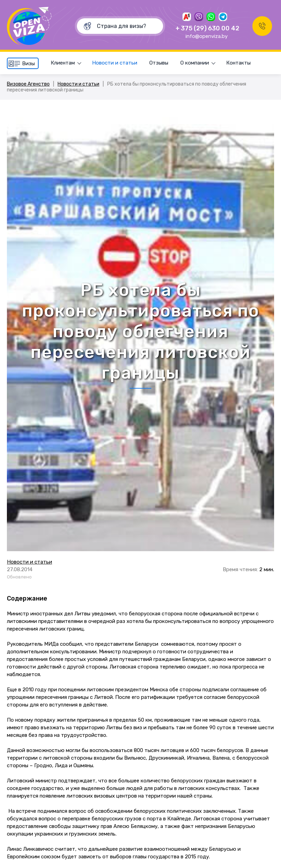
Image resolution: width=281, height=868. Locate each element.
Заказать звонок (262, 26)
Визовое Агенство (28, 84)
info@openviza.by (207, 36)
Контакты (238, 63)
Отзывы (159, 63)
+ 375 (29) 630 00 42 (207, 28)
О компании (195, 63)
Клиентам (63, 63)
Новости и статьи (115, 63)
